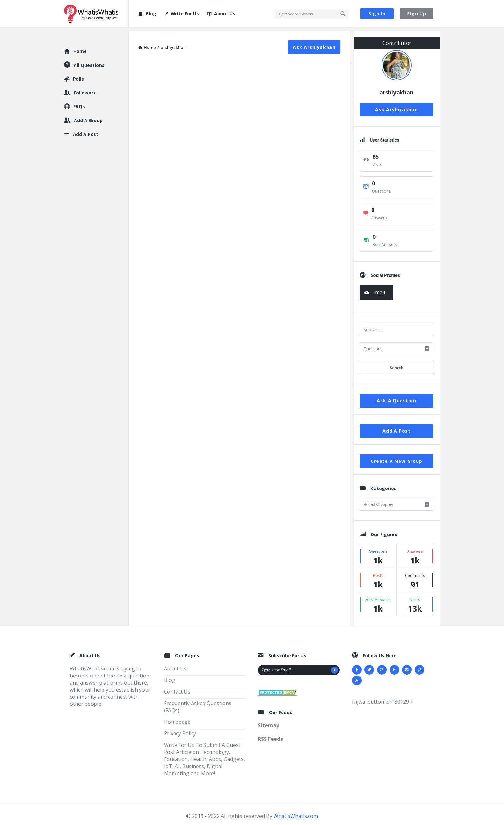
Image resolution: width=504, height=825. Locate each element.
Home (80, 47)
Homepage (177, 718)
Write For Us (182, 14)
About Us (221, 14)
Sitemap (269, 721)
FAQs (79, 102)
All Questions (89, 61)
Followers (85, 89)
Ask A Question (396, 396)
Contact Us (177, 687)
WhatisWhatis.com (296, 812)
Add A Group (88, 116)
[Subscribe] (335, 666)
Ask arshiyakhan (314, 43)
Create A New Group (396, 457)
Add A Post (396, 427)
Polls (78, 75)
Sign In (377, 14)
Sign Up (417, 14)
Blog (147, 14)
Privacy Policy (180, 729)
